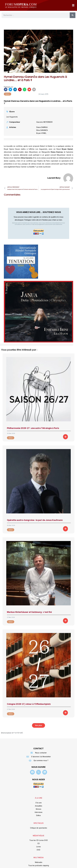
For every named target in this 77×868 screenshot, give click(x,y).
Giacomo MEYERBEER (44, 122)
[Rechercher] (73, 15)
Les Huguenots (12, 117)
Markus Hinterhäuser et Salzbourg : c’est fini (29, 612)
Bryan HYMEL (41, 133)
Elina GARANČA (42, 130)
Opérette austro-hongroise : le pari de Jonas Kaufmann (35, 520)
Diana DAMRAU (42, 127)
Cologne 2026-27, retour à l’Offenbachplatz (29, 704)
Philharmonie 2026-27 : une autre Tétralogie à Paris (33, 428)
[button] (73, 5)
